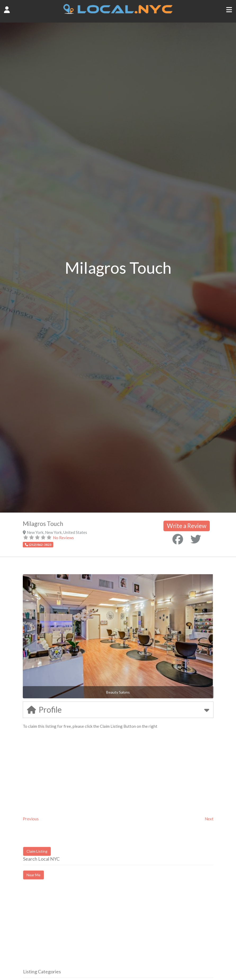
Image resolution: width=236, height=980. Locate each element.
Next (209, 819)
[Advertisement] (68, 929)
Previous (31, 819)
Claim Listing (37, 851)
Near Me (34, 875)
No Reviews (63, 538)
